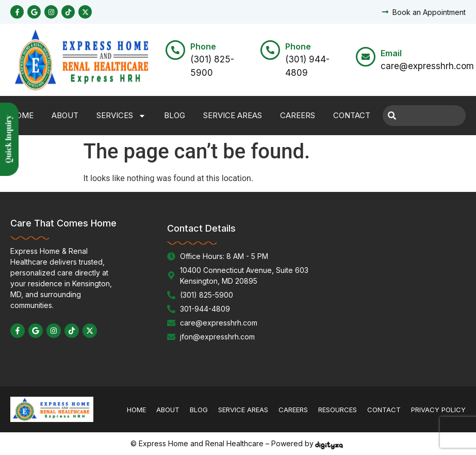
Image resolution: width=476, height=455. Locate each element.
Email (391, 53)
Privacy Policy (438, 410)
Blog (175, 115)
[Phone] (175, 50)
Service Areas (233, 115)
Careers (298, 115)
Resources (338, 410)
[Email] (366, 57)
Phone (203, 46)
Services (121, 116)
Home (22, 115)
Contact (352, 115)
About (65, 115)
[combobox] (424, 116)
